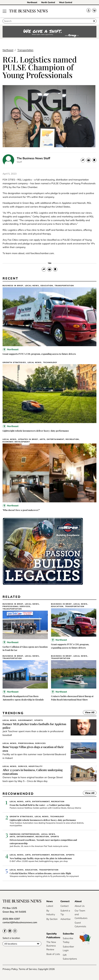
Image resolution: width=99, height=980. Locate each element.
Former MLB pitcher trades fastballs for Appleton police (34, 726)
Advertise (65, 919)
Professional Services (16, 606)
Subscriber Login (68, 948)
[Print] (89, 160)
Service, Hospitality (30, 766)
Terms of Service (28, 969)
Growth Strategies (14, 362)
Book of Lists (53, 954)
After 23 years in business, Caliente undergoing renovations (33, 772)
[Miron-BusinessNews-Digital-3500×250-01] (43, 584)
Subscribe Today (68, 940)
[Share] (83, 160)
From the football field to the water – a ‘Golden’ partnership (40, 805)
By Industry (51, 912)
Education (47, 286)
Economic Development (16, 442)
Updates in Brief (28, 439)
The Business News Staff (33, 158)
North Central (48, 2)
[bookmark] (94, 160)
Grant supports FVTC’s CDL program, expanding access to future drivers (39, 354)
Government (26, 720)
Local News (32, 286)
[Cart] (94, 10)
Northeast (32, 2)
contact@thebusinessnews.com (20, 922)
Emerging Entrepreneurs (25, 834)
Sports (39, 720)
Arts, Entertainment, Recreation (59, 439)
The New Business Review (51, 946)
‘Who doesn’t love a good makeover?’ (21, 510)
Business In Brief (13, 286)
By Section (52, 919)
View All (89, 713)
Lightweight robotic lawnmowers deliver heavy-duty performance (36, 431)
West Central (66, 2)
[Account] (89, 10)
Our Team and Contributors (81, 914)
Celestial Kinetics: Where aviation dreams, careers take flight (40, 873)
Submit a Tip (65, 912)
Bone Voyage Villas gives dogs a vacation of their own (33, 749)
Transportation (25, 50)
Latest (50, 906)
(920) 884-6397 (11, 919)
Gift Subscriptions (70, 957)
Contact (65, 906)
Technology (50, 362)
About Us (80, 906)
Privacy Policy (10, 969)
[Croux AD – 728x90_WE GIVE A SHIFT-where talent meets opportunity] (49, 32)
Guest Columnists (80, 924)
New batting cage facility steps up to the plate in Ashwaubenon (41, 858)
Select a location (11, 938)
